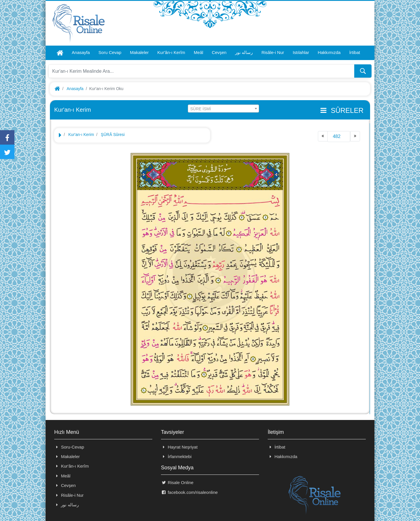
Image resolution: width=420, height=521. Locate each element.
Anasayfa (81, 52)
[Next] (355, 136)
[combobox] (224, 109)
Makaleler (139, 52)
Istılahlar (301, 52)
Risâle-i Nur (273, 52)
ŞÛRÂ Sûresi (113, 135)
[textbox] (224, 109)
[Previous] (323, 136)
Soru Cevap (110, 52)
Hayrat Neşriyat (179, 447)
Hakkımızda (329, 52)
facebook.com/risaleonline (189, 492)
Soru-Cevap (69, 447)
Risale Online (177, 482)
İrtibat (355, 52)
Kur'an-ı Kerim (81, 135)
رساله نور (244, 52)
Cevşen (219, 52)
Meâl (199, 52)
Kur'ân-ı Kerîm (171, 52)
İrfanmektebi (176, 456)
